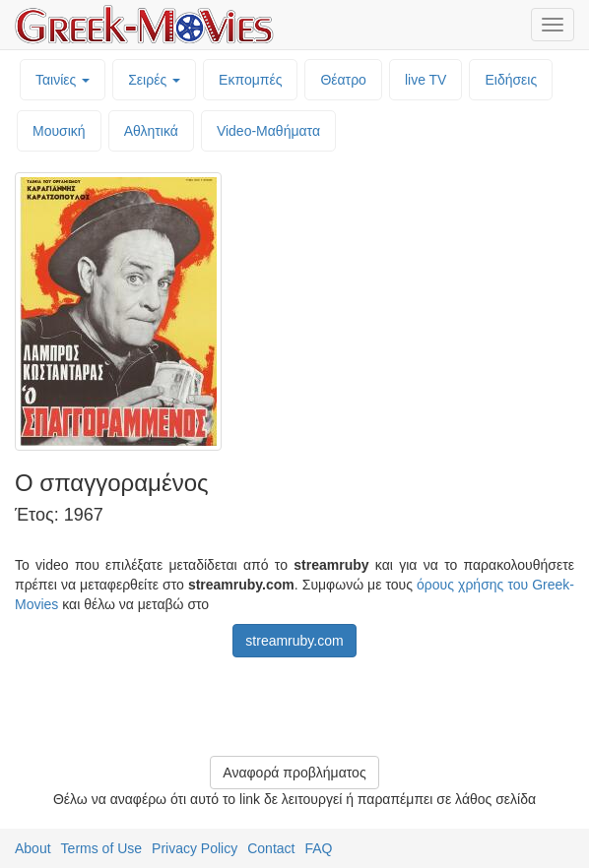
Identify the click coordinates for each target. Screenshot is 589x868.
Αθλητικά (151, 131)
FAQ (318, 848)
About (33, 848)
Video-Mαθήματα (268, 131)
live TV (426, 80)
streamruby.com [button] (294, 641)
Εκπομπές (250, 80)
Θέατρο (343, 80)
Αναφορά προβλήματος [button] (294, 773)
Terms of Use (101, 848)
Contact (271, 848)
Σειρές (154, 80)
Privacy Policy (195, 848)
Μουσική (59, 131)
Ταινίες (63, 80)
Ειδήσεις (511, 80)
